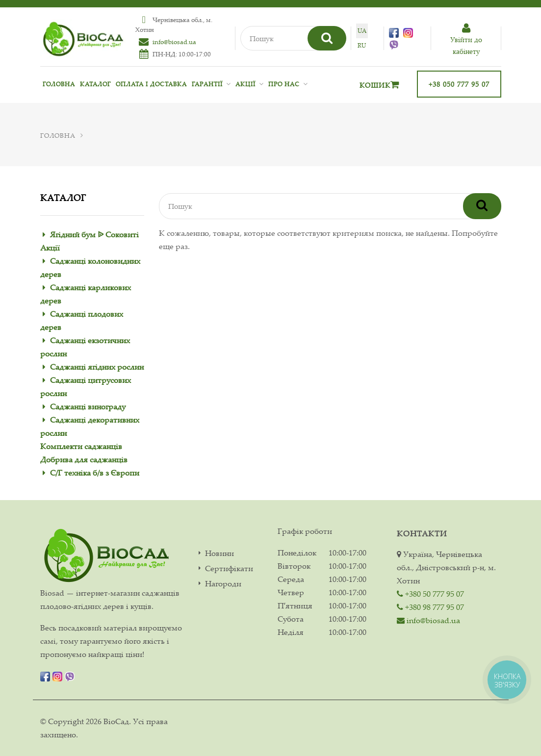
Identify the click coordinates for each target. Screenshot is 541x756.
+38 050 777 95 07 (459, 84)
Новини (219, 553)
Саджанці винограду (88, 406)
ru (362, 45)
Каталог (95, 84)
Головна (59, 84)
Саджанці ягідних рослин (97, 367)
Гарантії (207, 84)
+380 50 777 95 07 (430, 594)
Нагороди (223, 584)
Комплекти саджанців (81, 446)
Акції (245, 84)
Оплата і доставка (151, 84)
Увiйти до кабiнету (466, 39)
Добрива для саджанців (84, 459)
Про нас (284, 84)
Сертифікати (229, 568)
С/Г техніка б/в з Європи (95, 473)
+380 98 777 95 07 (430, 607)
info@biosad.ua (174, 42)
